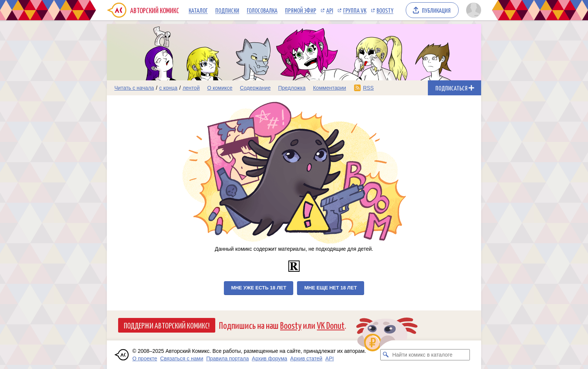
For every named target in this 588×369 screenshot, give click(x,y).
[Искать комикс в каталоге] (386, 355)
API (330, 10)
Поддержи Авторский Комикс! (167, 325)
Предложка (292, 88)
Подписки (227, 10)
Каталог (198, 10)
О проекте (145, 358)
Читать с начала (134, 88)
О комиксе (220, 88)
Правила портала (228, 358)
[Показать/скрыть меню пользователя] (472, 10)
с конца (169, 88)
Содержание (255, 88)
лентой (191, 88)
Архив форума (270, 358)
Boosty (385, 10)
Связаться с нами (182, 358)
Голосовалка (262, 10)
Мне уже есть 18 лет (259, 288)
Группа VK (355, 10)
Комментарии (330, 88)
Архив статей (306, 358)
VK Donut (331, 325)
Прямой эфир (301, 10)
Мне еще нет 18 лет (330, 288)
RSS (368, 88)
